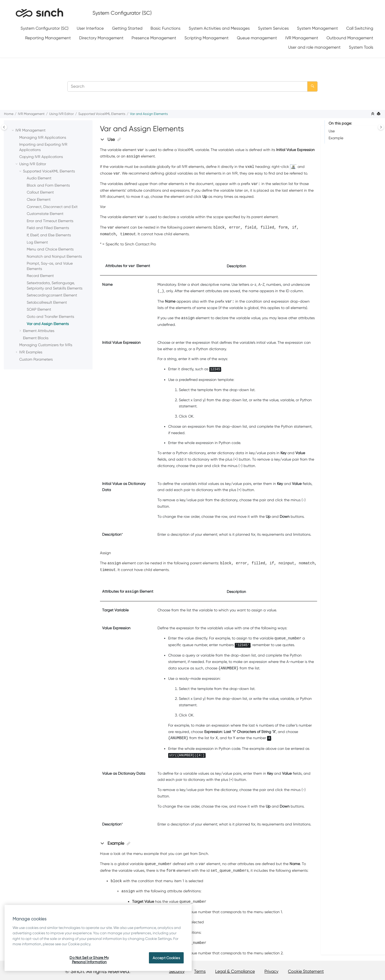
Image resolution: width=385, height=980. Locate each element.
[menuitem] (45, 28)
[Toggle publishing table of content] (4, 127)
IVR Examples (31, 352)
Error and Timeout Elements (50, 221)
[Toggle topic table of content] (381, 127)
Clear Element (39, 199)
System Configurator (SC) (45, 28)
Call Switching (360, 28)
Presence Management (154, 38)
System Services (273, 28)
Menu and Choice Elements (50, 249)
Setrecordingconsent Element (52, 295)
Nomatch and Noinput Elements (54, 256)
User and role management (314, 47)
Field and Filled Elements (48, 228)
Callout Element (40, 192)
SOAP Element (39, 309)
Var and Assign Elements (149, 114)
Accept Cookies (166, 958)
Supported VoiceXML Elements (102, 114)
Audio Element (39, 178)
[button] (13, 130)
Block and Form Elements (48, 185)
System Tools (361, 47)
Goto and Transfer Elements (50, 317)
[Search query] (192, 86)
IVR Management (302, 38)
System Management (317, 28)
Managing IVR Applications (43, 137)
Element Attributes (39, 331)
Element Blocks (36, 338)
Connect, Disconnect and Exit (52, 207)
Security (177, 971)
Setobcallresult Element (47, 302)
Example (336, 138)
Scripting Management (207, 38)
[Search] (312, 86)
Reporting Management (48, 38)
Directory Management (101, 38)
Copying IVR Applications (41, 157)
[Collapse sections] (373, 114)
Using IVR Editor (61, 114)
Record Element (40, 276)
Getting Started (127, 28)
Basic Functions (165, 28)
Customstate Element (45, 214)
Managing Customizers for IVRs (46, 345)
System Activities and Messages (219, 28)
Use (332, 131)
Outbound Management (350, 38)
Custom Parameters (36, 359)
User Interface (90, 28)
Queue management (257, 38)
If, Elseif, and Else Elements (49, 235)
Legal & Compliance (235, 971)
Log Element (37, 242)
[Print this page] (379, 114)
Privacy (271, 971)
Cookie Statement (306, 971)
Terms (200, 971)
